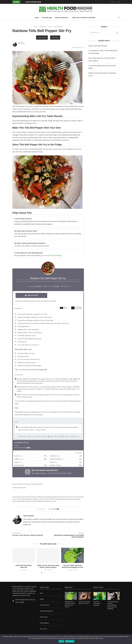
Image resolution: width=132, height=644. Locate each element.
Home (37, 18)
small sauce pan (46, 412)
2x (76, 308)
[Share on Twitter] (54, 509)
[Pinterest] (117, 2)
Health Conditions (62, 18)
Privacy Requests (44, 623)
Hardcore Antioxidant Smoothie (33, 2)
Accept (61, 641)
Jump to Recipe (42, 38)
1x (73, 308)
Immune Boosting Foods (46, 611)
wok (54, 379)
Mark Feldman (22, 44)
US (62, 308)
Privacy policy (70, 641)
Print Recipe (55, 38)
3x (80, 308)
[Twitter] (112, 2)
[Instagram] (114, 2)
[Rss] (119, 2)
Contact (42, 599)
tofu (24, 123)
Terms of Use (43, 629)
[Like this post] (51, 509)
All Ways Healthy (44, 605)
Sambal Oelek (35, 359)
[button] (22, 2)
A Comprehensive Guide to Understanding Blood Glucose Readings (113, 605)
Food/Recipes (47, 18)
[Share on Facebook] (53, 509)
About (41, 593)
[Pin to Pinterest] (56, 509)
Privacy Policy (44, 617)
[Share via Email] (58, 509)
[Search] (119, 18)
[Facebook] (110, 2)
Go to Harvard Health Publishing (51, 255)
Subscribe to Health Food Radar (84, 18)
